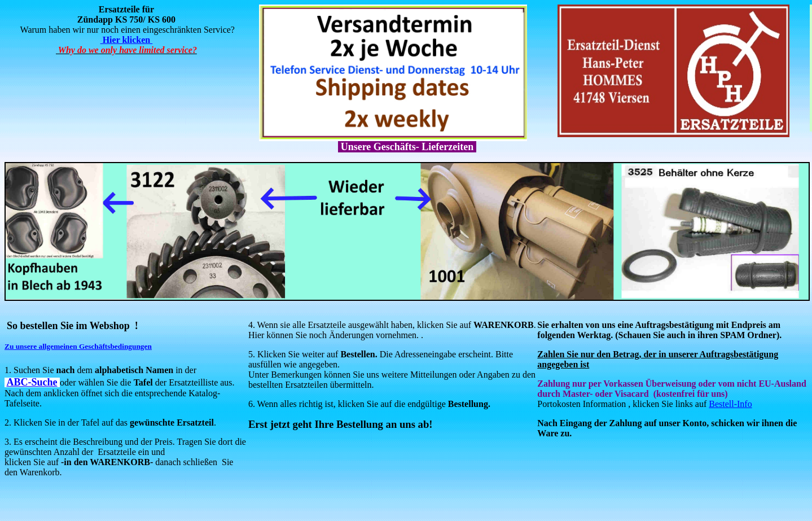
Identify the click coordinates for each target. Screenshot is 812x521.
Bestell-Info (730, 404)
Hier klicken (127, 40)
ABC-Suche (32, 382)
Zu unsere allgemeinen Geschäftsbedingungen (78, 346)
